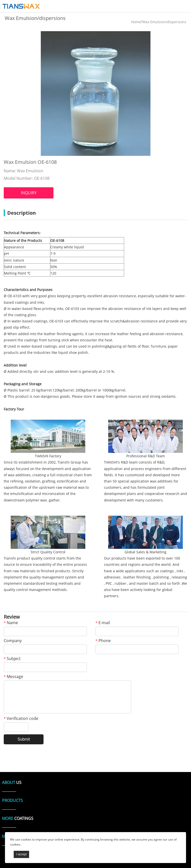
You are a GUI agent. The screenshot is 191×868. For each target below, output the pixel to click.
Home (136, 22)
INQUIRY (29, 193)
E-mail (103, 623)
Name (11, 623)
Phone (103, 641)
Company (13, 641)
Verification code (21, 719)
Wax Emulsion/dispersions (164, 22)
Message (13, 677)
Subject (12, 659)
